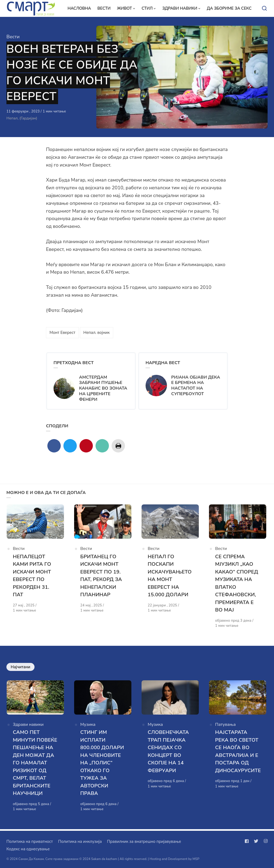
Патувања (225, 726)
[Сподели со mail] (102, 446)
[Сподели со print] (118, 446)
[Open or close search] (264, 9)
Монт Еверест (62, 333)
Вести (13, 37)
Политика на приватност (30, 841)
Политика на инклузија (80, 841)
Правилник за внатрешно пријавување (144, 841)
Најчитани (20, 667)
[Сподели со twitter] (70, 446)
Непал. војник (97, 333)
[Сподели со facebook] (54, 446)
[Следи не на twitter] (256, 841)
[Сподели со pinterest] (86, 446)
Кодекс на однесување (28, 849)
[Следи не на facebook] (248, 841)
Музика (88, 726)
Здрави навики (28, 726)
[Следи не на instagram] (265, 841)
